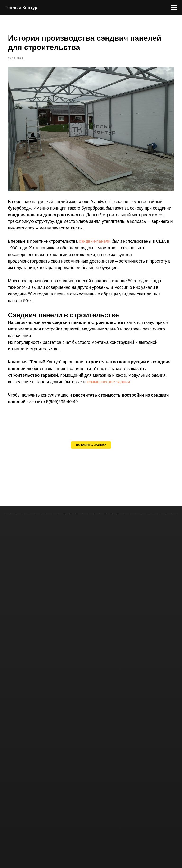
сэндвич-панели (101, 241)
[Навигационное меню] (174, 8)
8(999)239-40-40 (88, 408)
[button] (91, 456)
